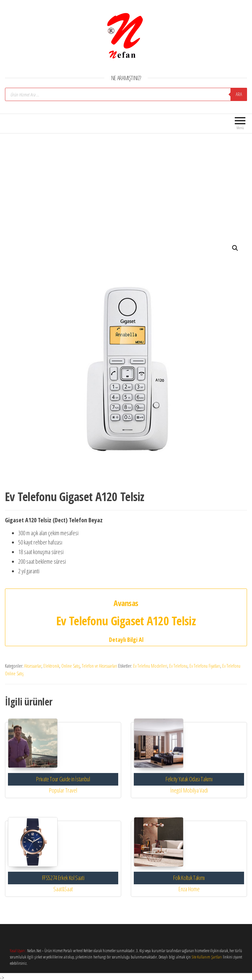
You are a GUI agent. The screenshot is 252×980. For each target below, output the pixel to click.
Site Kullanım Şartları (207, 957)
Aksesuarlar (33, 666)
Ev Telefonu (178, 666)
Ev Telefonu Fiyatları (205, 666)
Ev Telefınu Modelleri (150, 666)
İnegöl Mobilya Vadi (189, 790)
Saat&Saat (63, 889)
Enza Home (189, 889)
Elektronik (51, 666)
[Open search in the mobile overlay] (126, 94)
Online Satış (71, 666)
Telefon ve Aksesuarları (100, 666)
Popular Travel (63, 790)
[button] (235, 248)
